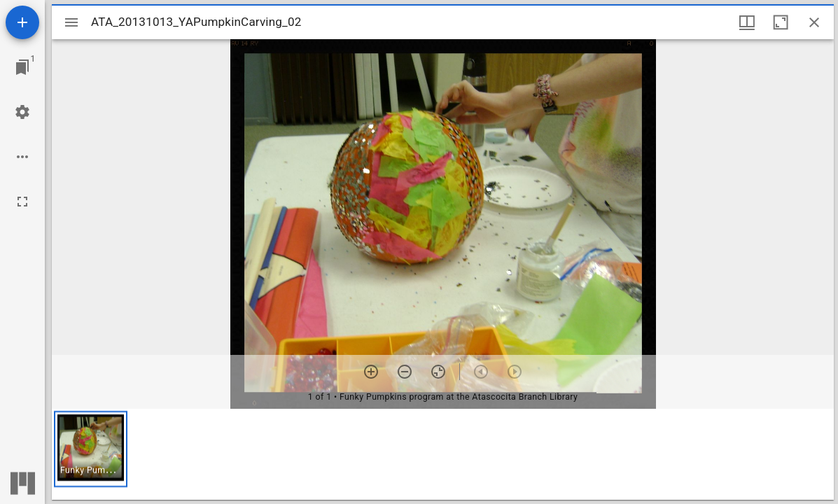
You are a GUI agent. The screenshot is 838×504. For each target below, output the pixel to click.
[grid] (443, 454)
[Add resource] (22, 22)
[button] (91, 449)
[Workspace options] (22, 157)
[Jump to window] (22, 67)
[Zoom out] (405, 372)
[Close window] (814, 22)
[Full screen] (22, 202)
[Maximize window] (781, 22)
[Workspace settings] (22, 112)
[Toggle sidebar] (71, 22)
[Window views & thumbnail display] (747, 22)
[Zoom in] (371, 372)
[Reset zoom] (438, 372)
